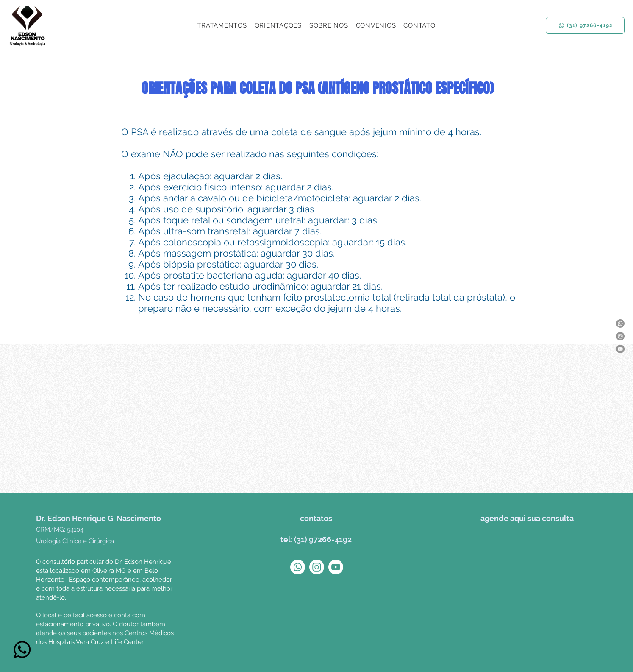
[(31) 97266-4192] (585, 25)
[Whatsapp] (620, 323)
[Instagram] (620, 336)
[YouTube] (620, 349)
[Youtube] (336, 567)
